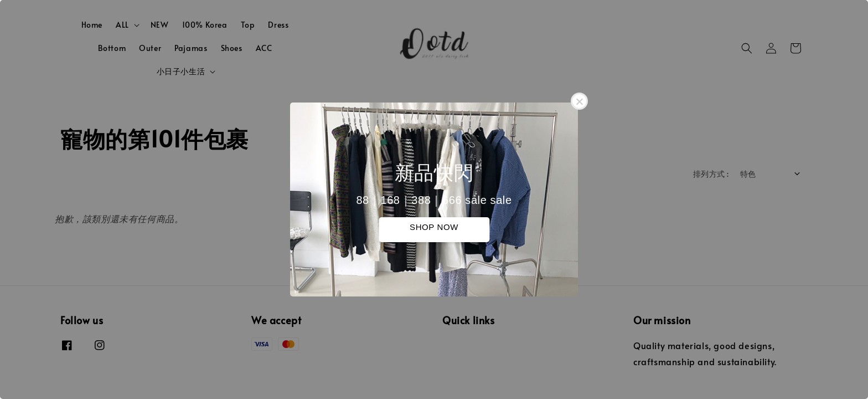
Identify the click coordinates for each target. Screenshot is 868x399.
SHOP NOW (434, 227)
